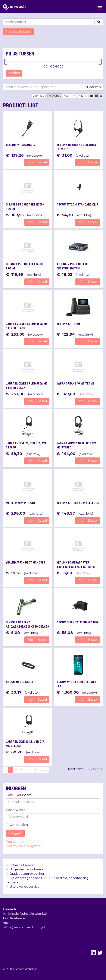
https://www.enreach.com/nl (24, 927)
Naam (69, 96)
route (7, 923)
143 (40, 770)
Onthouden (17, 825)
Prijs (82, 96)
